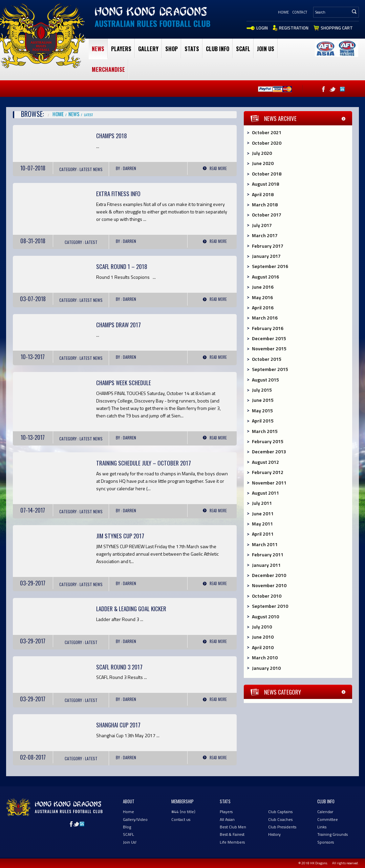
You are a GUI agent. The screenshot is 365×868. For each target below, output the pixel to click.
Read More (218, 168)
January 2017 (266, 256)
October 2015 (267, 359)
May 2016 (262, 297)
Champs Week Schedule (124, 383)
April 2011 (263, 534)
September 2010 (270, 606)
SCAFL (243, 49)
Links (322, 827)
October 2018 (267, 174)
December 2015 (269, 338)
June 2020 (263, 163)
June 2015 (263, 400)
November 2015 (269, 348)
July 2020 (262, 153)
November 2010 (269, 585)
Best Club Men (233, 827)
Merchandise (108, 69)
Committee (328, 819)
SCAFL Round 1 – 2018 (122, 266)
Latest (86, 169)
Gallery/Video (135, 819)
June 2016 (263, 287)
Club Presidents (282, 827)
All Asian (227, 819)
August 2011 (265, 493)
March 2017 (265, 235)
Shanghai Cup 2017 (118, 725)
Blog (127, 827)
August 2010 (265, 616)
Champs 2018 (112, 136)
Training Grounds (332, 834)
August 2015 (265, 380)
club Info (218, 49)
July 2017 (262, 225)
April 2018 (263, 194)
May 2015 (262, 410)
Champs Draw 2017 (119, 325)
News (98, 49)
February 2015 (268, 441)
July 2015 (262, 390)
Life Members (232, 842)
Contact (300, 12)
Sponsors (326, 842)
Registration (294, 28)
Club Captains (280, 812)
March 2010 (265, 657)
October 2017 (267, 215)
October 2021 (267, 132)
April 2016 (263, 307)
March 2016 (265, 318)
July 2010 (262, 627)
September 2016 (270, 266)
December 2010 (269, 575)
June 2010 (263, 637)
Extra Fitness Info (118, 194)
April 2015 (263, 421)
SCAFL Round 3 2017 (119, 667)
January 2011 (266, 565)
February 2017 (268, 246)
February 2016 (268, 328)
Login (262, 28)
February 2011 (268, 554)
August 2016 (265, 277)
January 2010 (266, 668)
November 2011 (269, 483)
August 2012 (265, 462)
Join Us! (130, 842)
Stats (192, 49)
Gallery (148, 49)
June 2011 (263, 513)
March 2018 (265, 204)
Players (121, 49)
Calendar (325, 812)
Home (283, 12)
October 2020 (267, 143)
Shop (171, 49)
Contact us (181, 819)
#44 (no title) (183, 812)
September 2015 (270, 369)
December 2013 (269, 451)
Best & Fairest (232, 834)
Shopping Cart (337, 28)
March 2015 (265, 431)
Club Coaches (280, 819)
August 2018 (265, 184)
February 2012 (268, 472)
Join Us (266, 49)
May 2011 (262, 524)
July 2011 (262, 503)
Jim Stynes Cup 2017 (120, 536)
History (274, 834)
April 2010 (263, 647)
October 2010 (267, 596)
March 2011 (265, 544)
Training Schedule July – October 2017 (144, 463)
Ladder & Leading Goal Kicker (131, 609)
